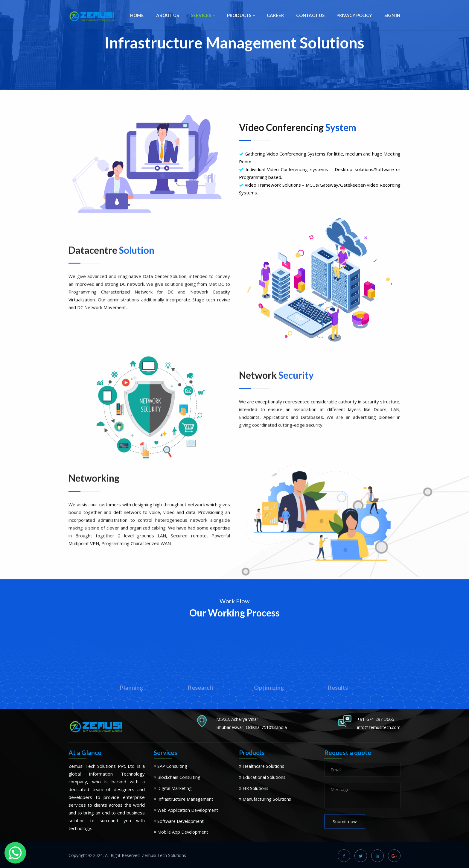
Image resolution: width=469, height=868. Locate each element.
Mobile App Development (182, 831)
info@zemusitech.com (378, 727)
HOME (142, 16)
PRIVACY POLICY (355, 16)
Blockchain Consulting (177, 777)
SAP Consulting (171, 766)
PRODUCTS (244, 16)
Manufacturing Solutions (265, 798)
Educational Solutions (262, 777)
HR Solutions (254, 788)
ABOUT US (172, 16)
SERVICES (206, 16)
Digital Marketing (173, 788)
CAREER (277, 16)
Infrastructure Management (184, 798)
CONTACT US (312, 16)
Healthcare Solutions (262, 766)
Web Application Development (187, 809)
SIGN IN (393, 16)
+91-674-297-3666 (376, 719)
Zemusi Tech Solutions (164, 854)
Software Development (180, 820)
